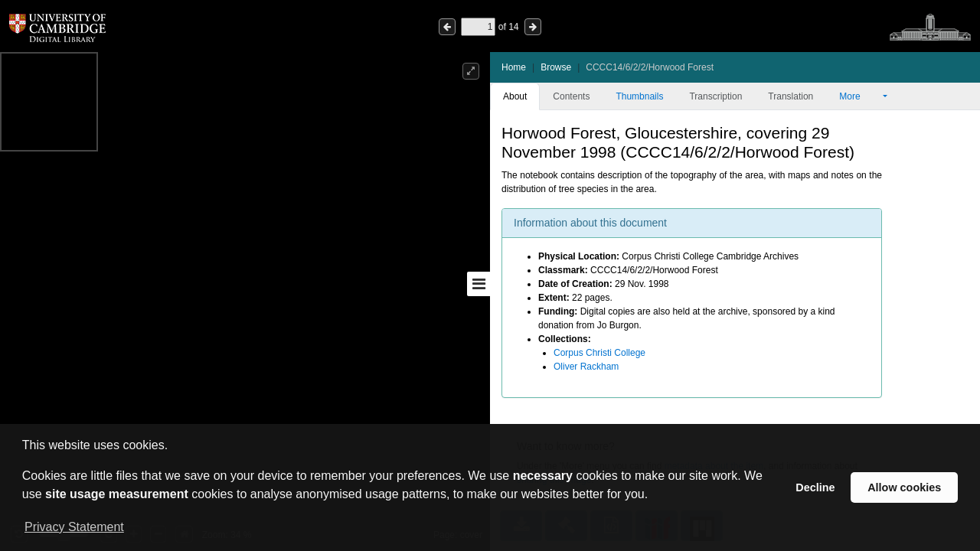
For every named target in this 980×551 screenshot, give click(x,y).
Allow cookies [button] (904, 487)
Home (514, 67)
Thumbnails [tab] (639, 96)
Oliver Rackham (586, 367)
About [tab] (515, 96)
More (860, 96)
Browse (556, 67)
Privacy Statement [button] (74, 527)
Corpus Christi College (599, 353)
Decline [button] (815, 487)
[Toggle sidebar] (479, 284)
